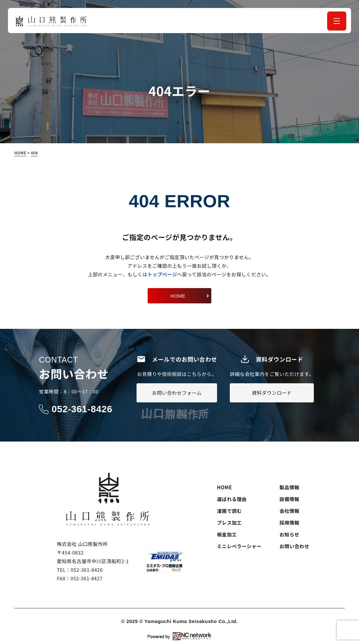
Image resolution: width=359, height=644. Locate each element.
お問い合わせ (294, 546)
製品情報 (289, 487)
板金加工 (227, 534)
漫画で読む (229, 510)
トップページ (162, 274)
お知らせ (289, 534)
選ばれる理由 (232, 499)
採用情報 (289, 522)
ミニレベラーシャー (239, 546)
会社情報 (289, 510)
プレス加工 (229, 522)
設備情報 (289, 499)
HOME (225, 487)
